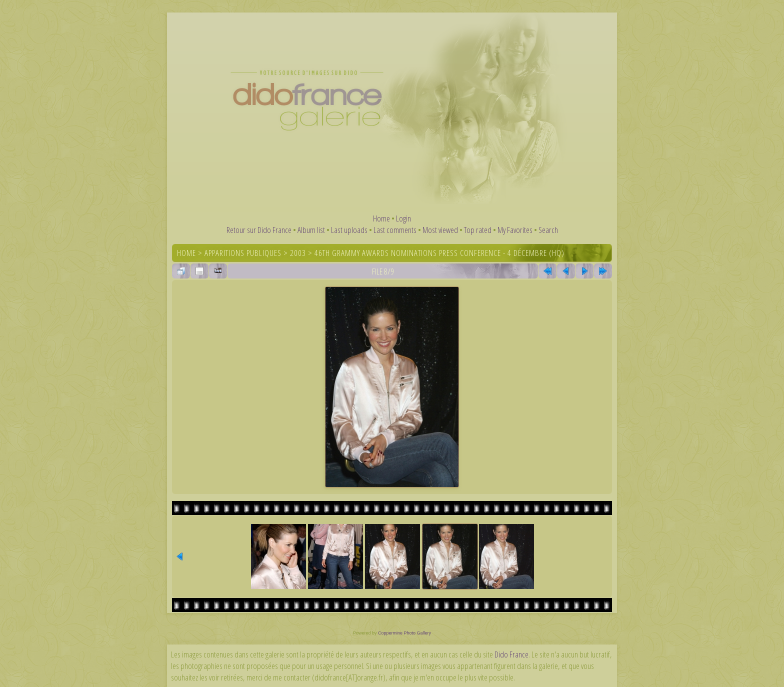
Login (403, 218)
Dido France (511, 654)
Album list (311, 230)
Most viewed (440, 230)
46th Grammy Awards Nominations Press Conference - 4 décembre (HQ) (439, 253)
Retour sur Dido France (259, 230)
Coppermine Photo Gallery (404, 633)
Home (381, 218)
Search (548, 230)
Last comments (395, 230)
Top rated (478, 230)
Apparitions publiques (243, 253)
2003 (298, 253)
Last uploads (349, 230)
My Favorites (515, 230)
